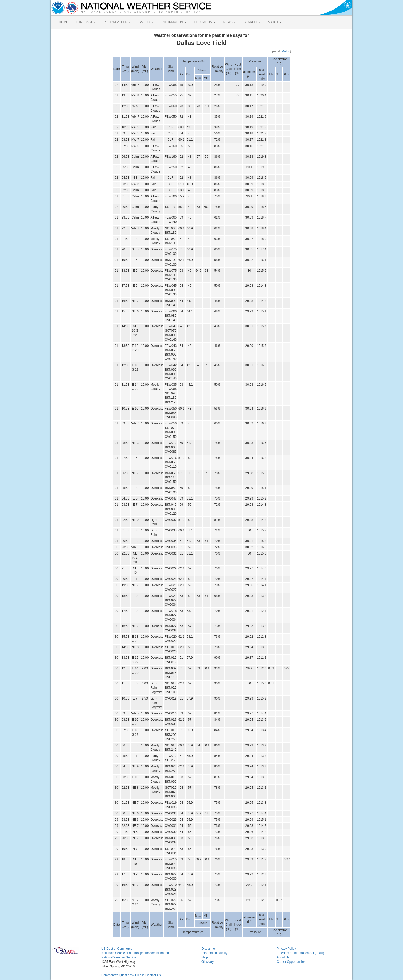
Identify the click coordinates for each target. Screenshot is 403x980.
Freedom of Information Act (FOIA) (300, 953)
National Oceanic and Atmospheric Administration (135, 953)
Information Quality (214, 953)
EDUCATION (205, 22)
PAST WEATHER (117, 22)
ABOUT (275, 22)
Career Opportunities (291, 962)
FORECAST (86, 22)
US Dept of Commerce (117, 949)
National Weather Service (119, 957)
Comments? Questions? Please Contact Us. (131, 975)
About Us (283, 957)
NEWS (230, 22)
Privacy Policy (286, 949)
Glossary (208, 962)
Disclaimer (209, 949)
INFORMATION (174, 22)
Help (205, 957)
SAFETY (146, 22)
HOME (63, 22)
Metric (286, 51)
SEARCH (252, 22)
